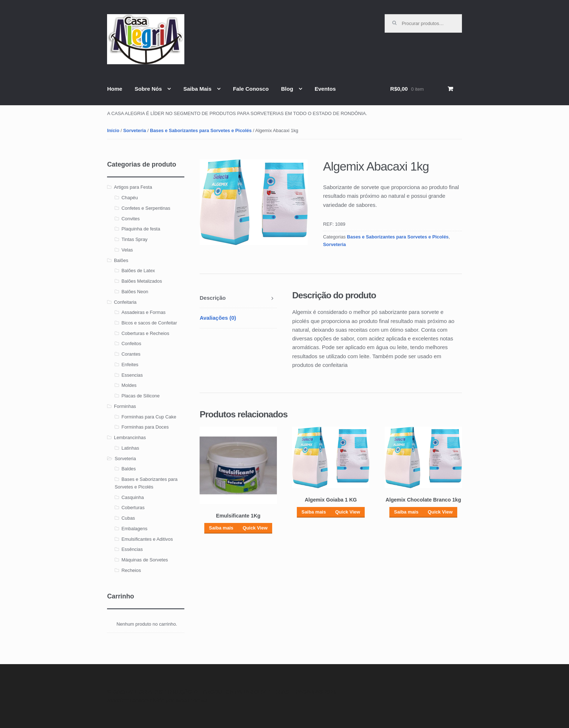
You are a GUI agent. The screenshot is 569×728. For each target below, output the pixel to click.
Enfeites (130, 365)
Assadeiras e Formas (144, 312)
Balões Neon (135, 292)
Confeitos (131, 343)
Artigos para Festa (133, 187)
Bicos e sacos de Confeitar (149, 323)
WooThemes (191, 700)
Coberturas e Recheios (146, 333)
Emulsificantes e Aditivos (147, 539)
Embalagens (135, 529)
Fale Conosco (251, 89)
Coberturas (133, 508)
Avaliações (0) (218, 318)
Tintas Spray (135, 239)
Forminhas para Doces (145, 427)
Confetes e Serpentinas (146, 208)
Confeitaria (125, 302)
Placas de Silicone (141, 396)
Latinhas (130, 448)
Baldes (129, 469)
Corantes (131, 354)
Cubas (128, 518)
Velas (127, 250)
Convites (131, 219)
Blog (287, 89)
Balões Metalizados (142, 281)
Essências (132, 549)
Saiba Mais (197, 89)
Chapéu (130, 198)
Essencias (132, 375)
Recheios (131, 570)
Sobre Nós (148, 89)
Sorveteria (135, 130)
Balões (121, 260)
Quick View (255, 528)
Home (115, 89)
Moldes (129, 385)
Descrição (213, 298)
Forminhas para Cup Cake (149, 417)
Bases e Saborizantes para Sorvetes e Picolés (201, 130)
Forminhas (125, 406)
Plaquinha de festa (141, 229)
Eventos (325, 89)
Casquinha (133, 497)
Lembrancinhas (130, 437)
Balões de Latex (138, 271)
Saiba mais (221, 528)
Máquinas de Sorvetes (145, 560)
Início (113, 130)
